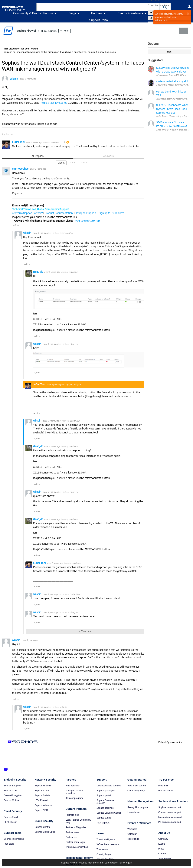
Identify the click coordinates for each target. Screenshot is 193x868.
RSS (169, 52)
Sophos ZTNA (42, 790)
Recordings (133, 839)
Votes (73, 162)
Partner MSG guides (76, 827)
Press (161, 849)
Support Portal (99, 20)
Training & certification (77, 847)
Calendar (132, 834)
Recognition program (138, 807)
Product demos (166, 790)
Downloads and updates (109, 785)
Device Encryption (13, 795)
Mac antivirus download (170, 817)
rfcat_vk (38, 272)
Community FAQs (136, 790)
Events (162, 844)
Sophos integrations (14, 839)
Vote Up (14, 225)
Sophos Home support (170, 807)
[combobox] (98, 7)
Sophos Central (43, 827)
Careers (162, 853)
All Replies (37, 156)
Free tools (9, 844)
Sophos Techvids (105, 808)
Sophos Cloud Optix (45, 832)
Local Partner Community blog (78, 821)
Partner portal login (75, 842)
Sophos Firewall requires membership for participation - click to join (97, 863)
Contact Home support (170, 812)
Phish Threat (10, 822)
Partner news (72, 832)
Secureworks (165, 858)
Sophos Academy (105, 859)
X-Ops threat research (108, 844)
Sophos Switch (42, 795)
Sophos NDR (41, 810)
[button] (165, 7)
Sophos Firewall (43, 785)
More (72, 31)
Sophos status (104, 818)
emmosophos (21, 168)
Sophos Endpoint (12, 785)
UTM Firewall (41, 800)
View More (86, 631)
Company (163, 839)
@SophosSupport (86, 213)
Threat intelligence (106, 839)
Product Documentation (59, 213)
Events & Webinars (130, 13)
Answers (108, 156)
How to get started (137, 785)
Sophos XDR (10, 790)
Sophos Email (11, 817)
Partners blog (72, 815)
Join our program (74, 798)
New (183, 31)
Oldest (61, 163)
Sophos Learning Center (109, 813)
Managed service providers (74, 792)
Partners (97, 13)
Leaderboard (134, 812)
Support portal (104, 795)
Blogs (72, 13)
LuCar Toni (19, 142)
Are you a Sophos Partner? (27, 213)
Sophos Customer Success (106, 802)
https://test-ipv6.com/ (54, 103)
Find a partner (73, 785)
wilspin (14, 79)
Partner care (72, 837)
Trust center (103, 849)
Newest (84, 162)
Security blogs (104, 854)
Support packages (106, 790)
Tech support (103, 822)
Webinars (132, 829)
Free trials (163, 785)
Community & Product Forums (33, 13)
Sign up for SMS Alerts (111, 213)
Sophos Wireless (43, 805)
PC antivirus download (170, 822)
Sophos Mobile (11, 800)
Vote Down (18, 225)
